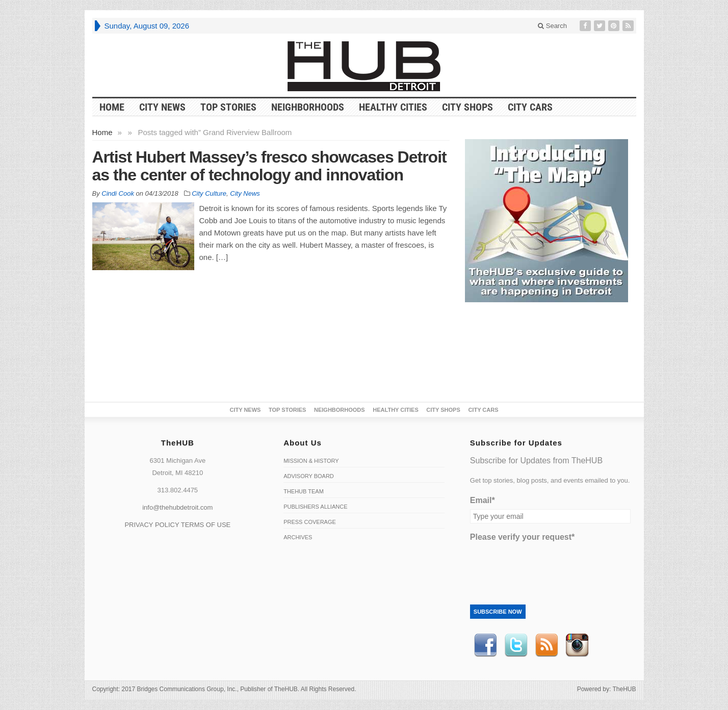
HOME (112, 107)
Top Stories (228, 107)
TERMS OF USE (206, 525)
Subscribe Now (498, 612)
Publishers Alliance (315, 507)
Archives (298, 537)
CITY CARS (530, 107)
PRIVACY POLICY (152, 525)
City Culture (209, 193)
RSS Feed (547, 645)
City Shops (467, 107)
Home (102, 132)
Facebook (485, 645)
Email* (483, 500)
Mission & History (311, 461)
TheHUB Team (304, 491)
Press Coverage (310, 522)
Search (552, 26)
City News (162, 107)
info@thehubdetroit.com (177, 507)
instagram (577, 645)
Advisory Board (309, 476)
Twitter (516, 645)
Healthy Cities (393, 107)
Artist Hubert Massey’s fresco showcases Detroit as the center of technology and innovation (269, 166)
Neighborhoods (308, 107)
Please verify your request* (522, 537)
